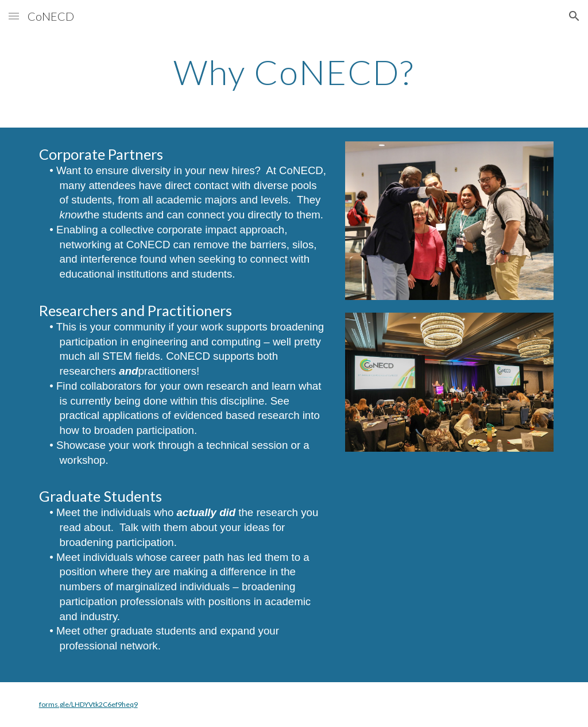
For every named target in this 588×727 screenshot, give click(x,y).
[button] (14, 16)
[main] (294, 72)
